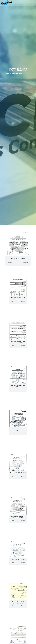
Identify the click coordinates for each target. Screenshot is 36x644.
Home (7, 73)
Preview (11, 261)
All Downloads (17, 73)
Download (25, 261)
